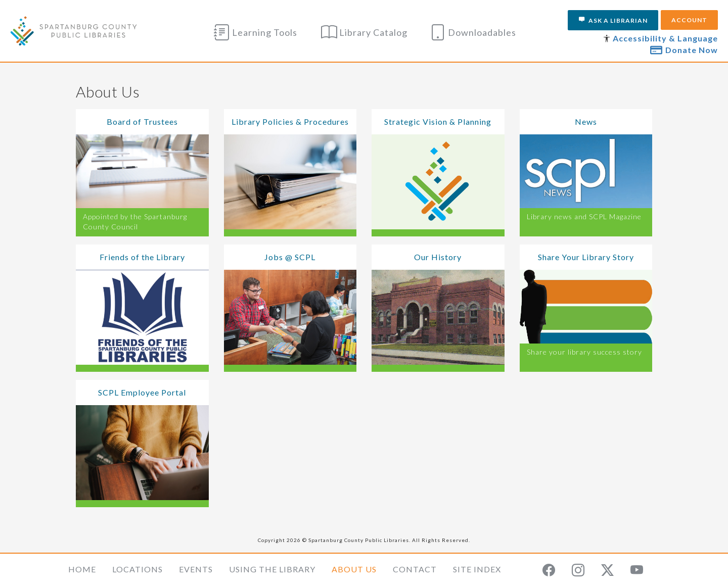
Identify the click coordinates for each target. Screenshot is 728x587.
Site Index (477, 569)
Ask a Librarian (613, 20)
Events (196, 569)
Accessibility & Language (665, 38)
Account (689, 20)
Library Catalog (364, 32)
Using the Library (272, 569)
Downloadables (473, 32)
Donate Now (684, 50)
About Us (354, 569)
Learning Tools (256, 32)
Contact (415, 569)
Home (82, 569)
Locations (138, 569)
